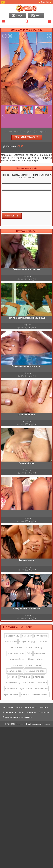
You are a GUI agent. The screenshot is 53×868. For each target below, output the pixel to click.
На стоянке (18, 665)
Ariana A (25, 694)
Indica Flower (17, 648)
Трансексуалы (12, 636)
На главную (8, 707)
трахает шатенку (34, 648)
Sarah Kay (27, 636)
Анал (20, 146)
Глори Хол (42, 683)
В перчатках (11, 689)
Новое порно (31, 707)
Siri (24, 683)
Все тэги (44, 707)
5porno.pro (20, 724)
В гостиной (39, 677)
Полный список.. (40, 694)
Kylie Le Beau (26, 689)
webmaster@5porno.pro (41, 724)
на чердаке (40, 653)
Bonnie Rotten (41, 636)
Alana (31, 683)
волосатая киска (16, 653)
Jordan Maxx (11, 642)
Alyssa (31, 659)
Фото (21, 712)
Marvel (40, 659)
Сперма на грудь (28, 642)
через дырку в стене (35, 671)
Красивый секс (17, 659)
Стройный (25, 677)
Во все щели (41, 689)
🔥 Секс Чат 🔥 (45, 2)
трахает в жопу (33, 665)
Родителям (44, 712)
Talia (29, 653)
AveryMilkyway (13, 683)
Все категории (9, 712)
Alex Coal (13, 677)
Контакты (31, 712)
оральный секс (15, 671)
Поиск (19, 707)
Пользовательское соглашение (17, 717)
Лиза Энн (43, 642)
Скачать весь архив (27, 137)
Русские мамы (11, 694)
